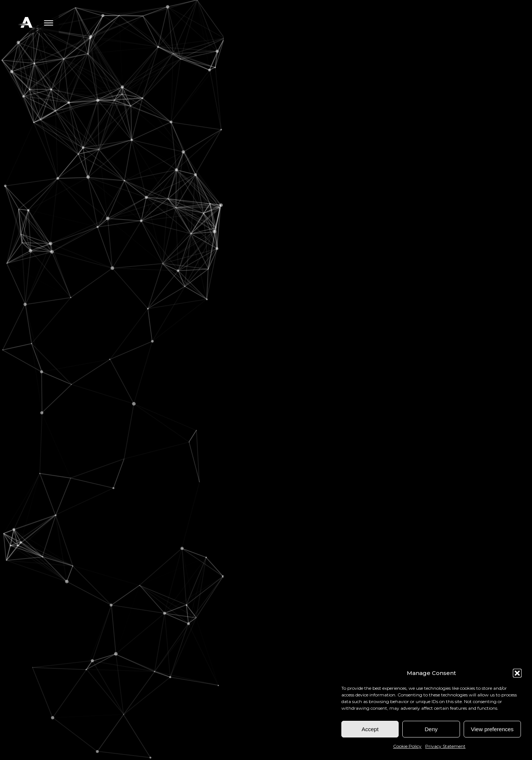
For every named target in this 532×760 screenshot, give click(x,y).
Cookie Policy (407, 746)
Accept (370, 729)
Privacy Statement (445, 746)
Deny (431, 729)
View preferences (492, 729)
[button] (517, 673)
